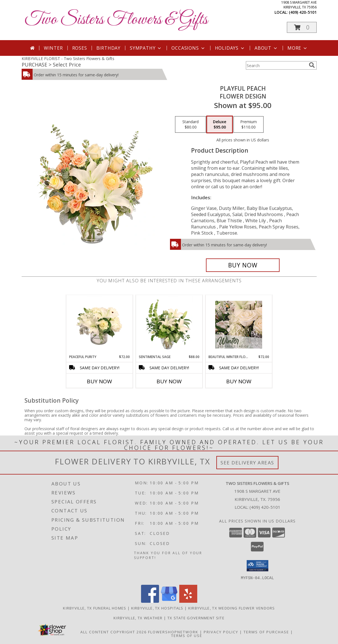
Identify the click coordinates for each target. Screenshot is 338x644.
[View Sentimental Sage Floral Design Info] (169, 325)
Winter (53, 48)
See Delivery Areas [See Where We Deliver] (247, 463)
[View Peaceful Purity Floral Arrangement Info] (99, 325)
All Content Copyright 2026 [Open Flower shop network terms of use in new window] (114, 632)
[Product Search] (276, 65)
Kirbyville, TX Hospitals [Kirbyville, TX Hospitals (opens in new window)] (157, 608)
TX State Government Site (196, 618)
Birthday (108, 48)
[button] (302, 27)
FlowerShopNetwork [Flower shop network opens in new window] (173, 632)
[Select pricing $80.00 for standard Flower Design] (190, 125)
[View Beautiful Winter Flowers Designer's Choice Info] (239, 325)
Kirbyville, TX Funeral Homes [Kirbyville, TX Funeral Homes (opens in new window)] (95, 608)
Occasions (188, 48)
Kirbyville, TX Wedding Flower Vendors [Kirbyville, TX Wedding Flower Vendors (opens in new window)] (232, 608)
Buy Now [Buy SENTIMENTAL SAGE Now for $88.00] (169, 381)
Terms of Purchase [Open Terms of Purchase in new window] (266, 632)
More (298, 48)
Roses (80, 48)
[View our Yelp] (188, 601)
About (266, 48)
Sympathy (146, 48)
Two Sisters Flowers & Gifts (116, 20)
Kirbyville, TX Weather (138, 618)
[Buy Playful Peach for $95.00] (243, 265)
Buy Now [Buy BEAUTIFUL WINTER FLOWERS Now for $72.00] (239, 381)
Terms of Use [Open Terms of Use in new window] (187, 635)
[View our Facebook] (150, 601)
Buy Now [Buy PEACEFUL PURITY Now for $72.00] (99, 381)
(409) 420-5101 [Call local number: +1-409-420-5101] (303, 12)
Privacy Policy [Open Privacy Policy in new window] (221, 632)
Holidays (230, 48)
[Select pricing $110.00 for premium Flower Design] (249, 125)
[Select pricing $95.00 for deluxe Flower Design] (220, 125)
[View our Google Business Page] (169, 601)
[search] (312, 65)
